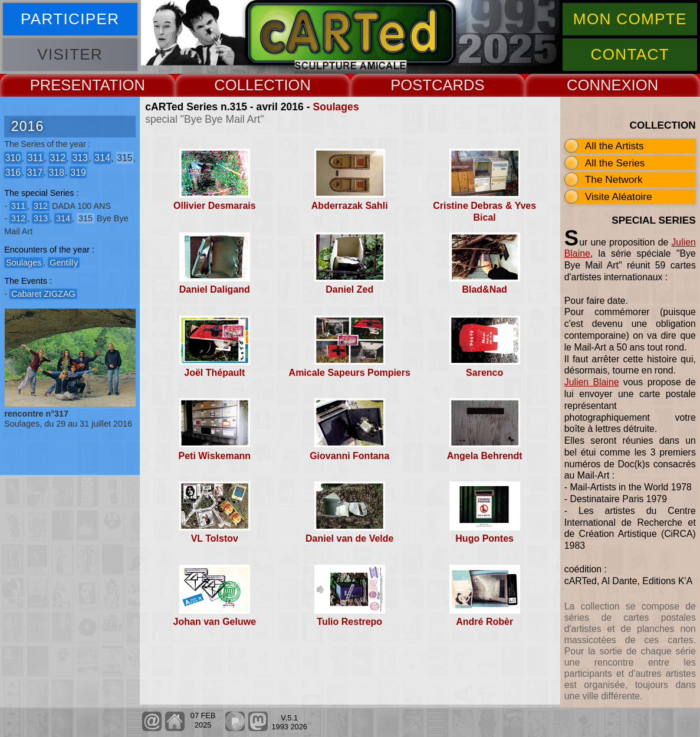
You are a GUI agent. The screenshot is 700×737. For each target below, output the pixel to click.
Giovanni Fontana (349, 456)
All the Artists (614, 146)
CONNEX (599, 85)
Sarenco (484, 373)
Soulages (336, 107)
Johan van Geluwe (215, 622)
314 (102, 158)
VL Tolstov (215, 538)
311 (35, 158)
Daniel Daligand (215, 289)
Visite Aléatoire (619, 196)
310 (13, 158)
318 (56, 172)
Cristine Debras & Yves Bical (484, 211)
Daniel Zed (349, 289)
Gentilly (64, 263)
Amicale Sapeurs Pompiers (350, 373)
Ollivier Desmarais (215, 206)
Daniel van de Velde (349, 538)
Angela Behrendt (485, 456)
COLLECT (249, 85)
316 (13, 172)
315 (124, 158)
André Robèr (484, 622)
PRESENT (65, 85)
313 (80, 158)
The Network (614, 179)
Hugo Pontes (484, 538)
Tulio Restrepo (349, 622)
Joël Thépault (214, 373)
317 (35, 172)
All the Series (615, 163)
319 (78, 172)
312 (58, 158)
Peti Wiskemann (215, 456)
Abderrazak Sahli (350, 206)
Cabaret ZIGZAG (43, 294)
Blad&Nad (484, 289)
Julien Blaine (592, 382)
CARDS (458, 85)
